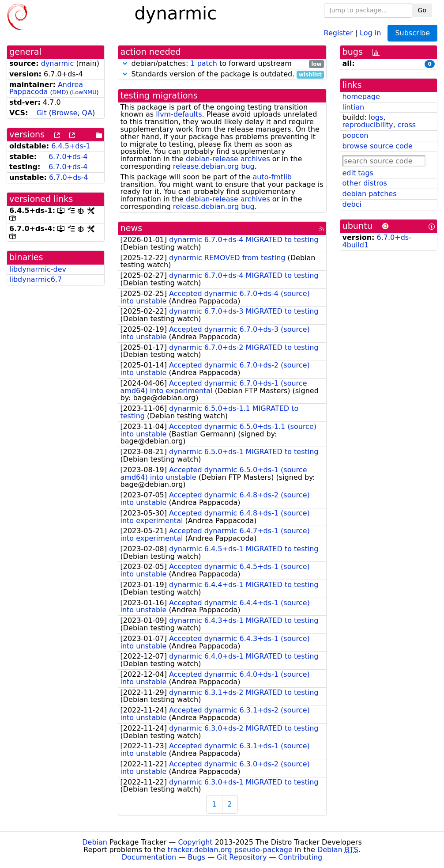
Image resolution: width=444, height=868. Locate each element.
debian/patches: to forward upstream (222, 64)
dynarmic (58, 63)
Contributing (301, 857)
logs (376, 117)
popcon (356, 135)
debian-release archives (228, 159)
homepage (361, 97)
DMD (59, 92)
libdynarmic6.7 (36, 279)
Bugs (196, 857)
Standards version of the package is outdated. (222, 74)
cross (407, 125)
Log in (370, 32)
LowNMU (84, 92)
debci (352, 204)
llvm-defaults (179, 114)
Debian (95, 842)
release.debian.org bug (214, 166)
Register (339, 32)
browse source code (378, 146)
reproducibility (368, 125)
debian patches (370, 194)
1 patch (203, 63)
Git (42, 113)
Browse (64, 113)
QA (87, 113)
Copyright (195, 842)
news (132, 228)
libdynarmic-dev (38, 269)
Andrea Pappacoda (46, 88)
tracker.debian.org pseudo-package (230, 850)
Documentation (149, 857)
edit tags (358, 173)
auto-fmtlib (272, 177)
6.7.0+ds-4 (68, 157)
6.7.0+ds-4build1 (377, 241)
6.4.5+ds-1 (71, 146)
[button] (125, 63)
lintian (354, 107)
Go (422, 10)
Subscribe (412, 33)
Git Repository (242, 857)
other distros (365, 183)
